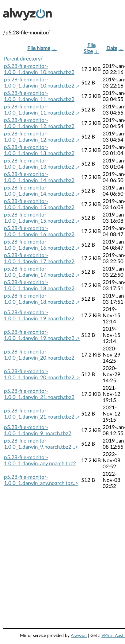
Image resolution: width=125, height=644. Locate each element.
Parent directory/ (23, 59)
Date (112, 48)
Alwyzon (79, 636)
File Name (39, 48)
